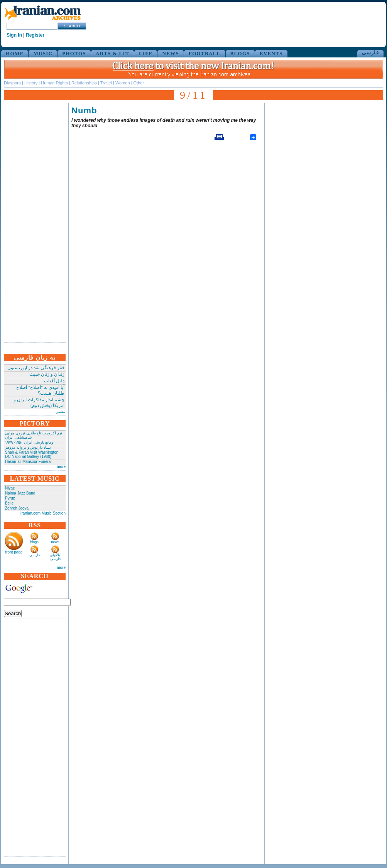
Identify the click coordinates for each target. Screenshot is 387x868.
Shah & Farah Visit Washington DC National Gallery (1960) (32, 454)
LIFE (146, 53)
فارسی (371, 53)
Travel (106, 83)
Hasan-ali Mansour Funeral (28, 462)
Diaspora (12, 83)
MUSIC (43, 53)
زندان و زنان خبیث (47, 374)
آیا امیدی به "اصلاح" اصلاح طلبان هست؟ (40, 390)
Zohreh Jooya (17, 508)
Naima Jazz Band (20, 493)
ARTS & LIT (112, 53)
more (61, 467)
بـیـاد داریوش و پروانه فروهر (28, 447)
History (31, 83)
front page (14, 552)
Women (123, 83)
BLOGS (240, 53)
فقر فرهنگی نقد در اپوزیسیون (36, 368)
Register (35, 35)
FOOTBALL (205, 53)
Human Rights (54, 83)
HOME (15, 53)
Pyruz (10, 498)
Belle (9, 503)
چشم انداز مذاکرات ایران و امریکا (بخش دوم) (39, 403)
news (55, 542)
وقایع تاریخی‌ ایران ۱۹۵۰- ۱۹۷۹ (29, 442)
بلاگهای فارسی (55, 557)
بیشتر (61, 411)
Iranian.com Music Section (43, 513)
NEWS (171, 53)
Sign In (14, 35)
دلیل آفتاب (54, 381)
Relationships (84, 83)
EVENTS (271, 53)
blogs (34, 542)
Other (139, 83)
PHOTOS (74, 53)
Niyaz (10, 488)
